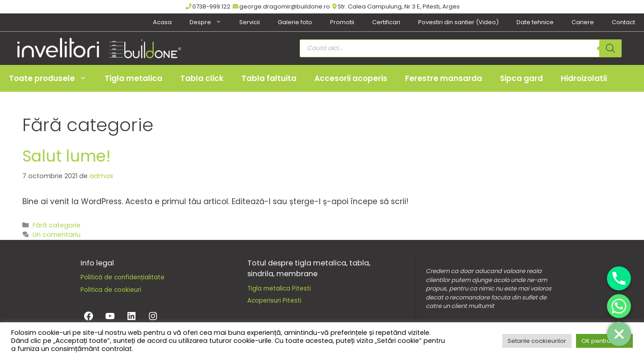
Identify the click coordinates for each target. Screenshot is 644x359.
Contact (623, 22)
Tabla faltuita (269, 78)
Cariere (583, 22)
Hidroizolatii (584, 78)
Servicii (250, 22)
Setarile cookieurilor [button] (537, 341)
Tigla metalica (133, 78)
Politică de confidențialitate (123, 277)
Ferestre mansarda (444, 78)
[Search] (610, 48)
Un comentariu (57, 235)
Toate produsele (52, 78)
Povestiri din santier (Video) (458, 22)
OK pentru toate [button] (604, 341)
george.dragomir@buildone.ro (281, 6)
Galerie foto (295, 22)
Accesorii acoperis (351, 78)
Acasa (162, 22)
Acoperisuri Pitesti (274, 301)
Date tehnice (535, 22)
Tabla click (202, 78)
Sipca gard (521, 78)
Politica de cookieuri (111, 290)
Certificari (386, 22)
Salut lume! (66, 156)
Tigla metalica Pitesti (279, 288)
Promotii (342, 22)
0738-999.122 (208, 6)
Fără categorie (57, 225)
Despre (210, 22)
